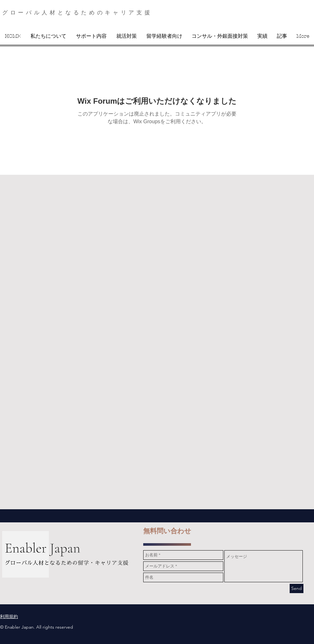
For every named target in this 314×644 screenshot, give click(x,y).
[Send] (297, 588)
